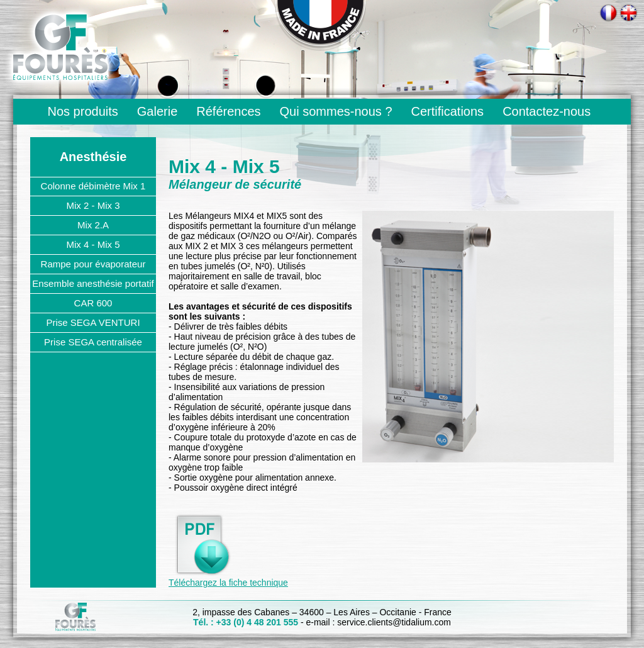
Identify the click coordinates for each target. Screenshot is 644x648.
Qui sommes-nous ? (336, 111)
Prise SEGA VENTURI (93, 322)
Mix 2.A (93, 225)
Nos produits (83, 111)
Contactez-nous (547, 111)
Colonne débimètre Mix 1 (93, 186)
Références (228, 111)
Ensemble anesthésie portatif (93, 283)
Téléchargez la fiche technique (228, 583)
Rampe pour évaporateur (93, 264)
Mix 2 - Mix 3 (93, 205)
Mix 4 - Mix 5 (93, 244)
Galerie (157, 111)
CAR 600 (93, 303)
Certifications (448, 111)
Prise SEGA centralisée (93, 342)
